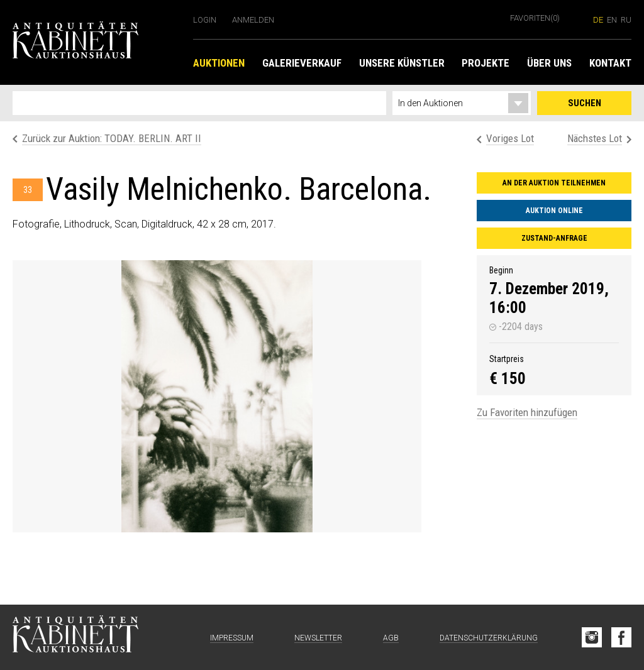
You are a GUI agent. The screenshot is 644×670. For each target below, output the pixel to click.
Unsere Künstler (402, 63)
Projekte (486, 63)
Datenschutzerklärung (489, 638)
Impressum (232, 638)
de (598, 20)
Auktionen (219, 63)
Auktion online (554, 211)
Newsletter (318, 638)
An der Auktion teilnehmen (554, 183)
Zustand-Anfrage (554, 238)
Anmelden (253, 20)
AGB (391, 638)
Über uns (549, 63)
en (612, 20)
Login (205, 20)
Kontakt (610, 63)
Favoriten (535, 18)
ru (626, 20)
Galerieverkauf (302, 63)
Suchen (585, 103)
